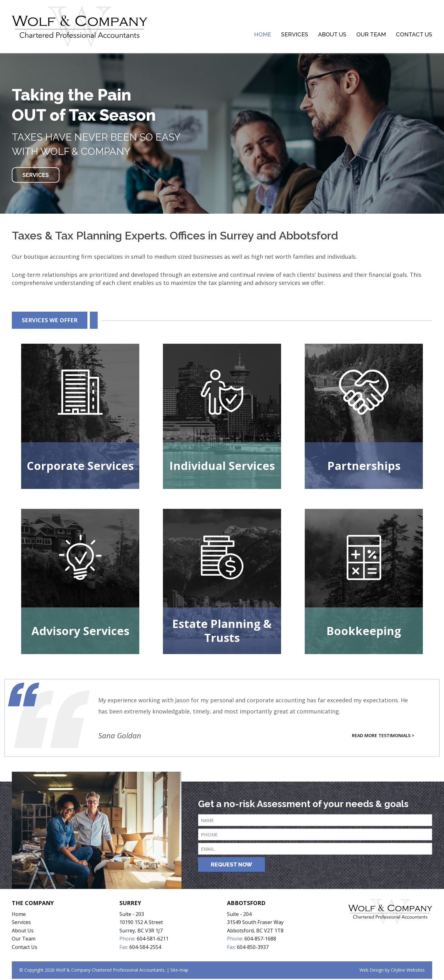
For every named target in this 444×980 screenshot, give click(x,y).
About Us (332, 35)
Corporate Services (80, 467)
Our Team (371, 35)
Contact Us (414, 35)
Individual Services (222, 467)
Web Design (372, 971)
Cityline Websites (408, 971)
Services (295, 35)
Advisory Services (80, 632)
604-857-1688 (260, 940)
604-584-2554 (145, 948)
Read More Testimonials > (383, 737)
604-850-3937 (253, 948)
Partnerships (364, 467)
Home (263, 35)
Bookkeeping (364, 632)
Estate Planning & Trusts (222, 632)
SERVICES (36, 176)
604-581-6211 (153, 940)
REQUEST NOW (231, 866)
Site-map (179, 971)
